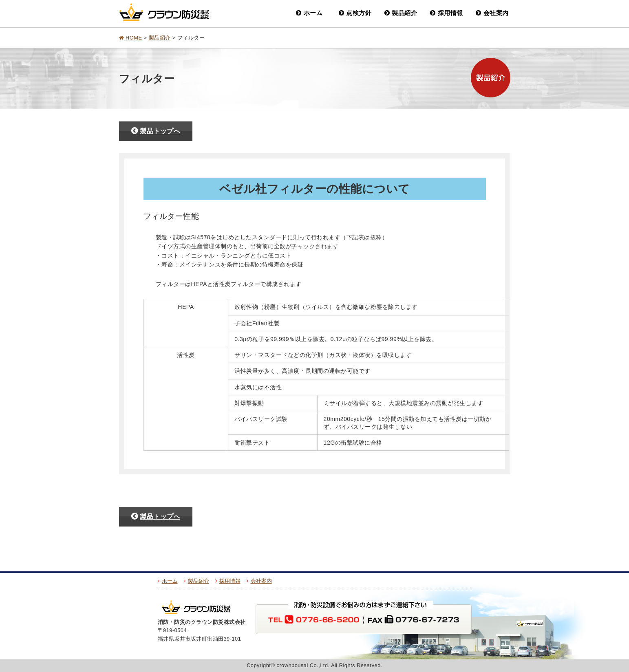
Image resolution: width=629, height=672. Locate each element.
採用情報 (447, 13)
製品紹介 (401, 13)
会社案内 (492, 13)
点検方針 (355, 13)
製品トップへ (156, 131)
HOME (131, 38)
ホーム (309, 13)
